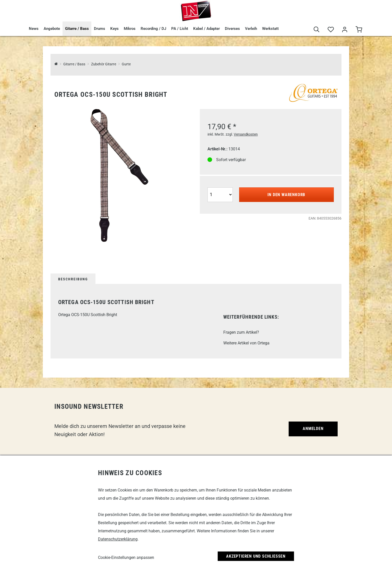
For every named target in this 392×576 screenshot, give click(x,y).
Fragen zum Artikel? (241, 332)
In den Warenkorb (286, 195)
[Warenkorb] (359, 30)
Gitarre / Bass (77, 29)
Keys (114, 29)
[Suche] (317, 30)
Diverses (232, 29)
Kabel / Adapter (206, 29)
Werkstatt (270, 29)
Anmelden (313, 429)
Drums (100, 29)
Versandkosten (246, 134)
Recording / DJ (153, 29)
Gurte (126, 64)
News (34, 29)
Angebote (52, 29)
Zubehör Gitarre (104, 64)
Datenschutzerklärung (118, 539)
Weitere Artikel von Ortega (246, 343)
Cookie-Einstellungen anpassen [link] (126, 557)
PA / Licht (180, 29)
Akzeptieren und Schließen (256, 556)
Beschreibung (73, 279)
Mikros (130, 29)
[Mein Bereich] (345, 30)
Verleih (251, 29)
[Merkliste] (331, 30)
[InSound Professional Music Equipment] (56, 64)
